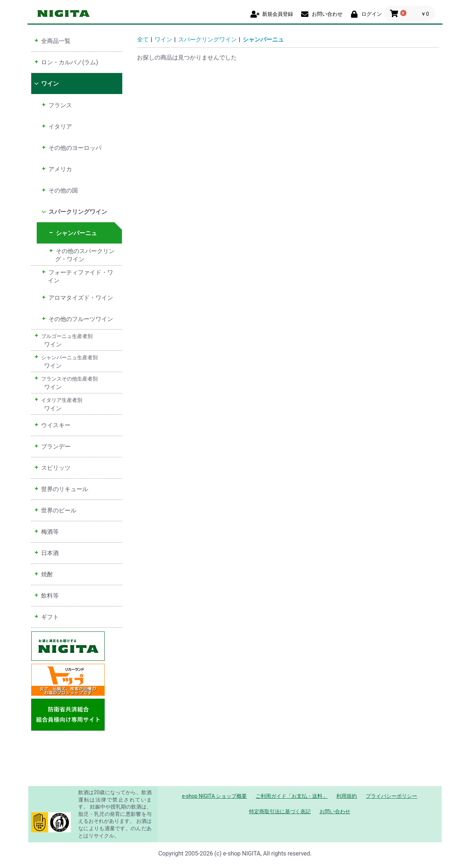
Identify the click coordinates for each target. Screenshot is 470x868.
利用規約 (347, 796)
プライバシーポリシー (391, 796)
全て (143, 39)
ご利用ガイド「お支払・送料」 (292, 796)
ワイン (163, 39)
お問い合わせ (335, 811)
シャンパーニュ (263, 39)
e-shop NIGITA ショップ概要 (215, 796)
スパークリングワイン (207, 39)
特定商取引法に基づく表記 (280, 811)
